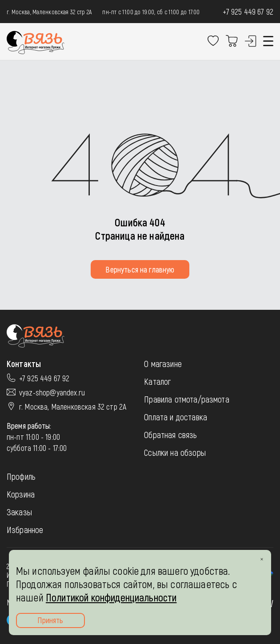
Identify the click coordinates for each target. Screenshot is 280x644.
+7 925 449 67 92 (248, 12)
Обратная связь (170, 435)
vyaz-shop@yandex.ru (52, 392)
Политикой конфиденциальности (111, 597)
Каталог (157, 381)
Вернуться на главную (140, 269)
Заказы (19, 512)
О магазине (163, 363)
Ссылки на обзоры (175, 452)
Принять (50, 620)
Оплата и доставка (176, 417)
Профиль (21, 476)
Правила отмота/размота (187, 399)
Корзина (21, 494)
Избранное (25, 529)
